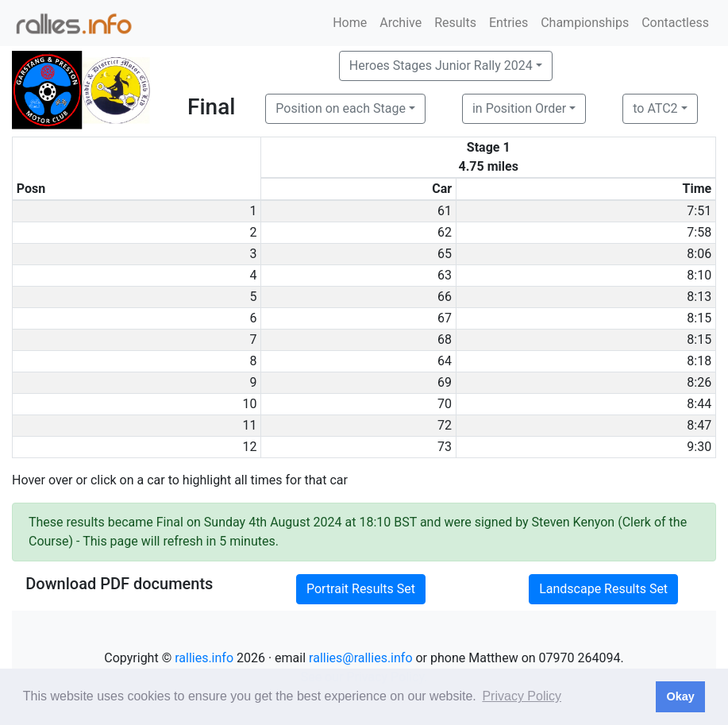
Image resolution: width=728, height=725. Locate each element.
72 (445, 425)
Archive (401, 23)
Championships (585, 23)
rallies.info (204, 658)
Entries (508, 23)
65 (445, 254)
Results (455, 23)
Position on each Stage (341, 108)
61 (445, 211)
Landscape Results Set (603, 589)
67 (445, 318)
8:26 (699, 382)
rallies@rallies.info (360, 658)
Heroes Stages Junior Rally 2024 (441, 66)
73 (445, 447)
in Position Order (519, 108)
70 (445, 404)
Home (350, 23)
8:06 (699, 254)
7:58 (699, 232)
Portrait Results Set (361, 589)
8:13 (699, 297)
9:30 (699, 447)
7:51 (699, 211)
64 (445, 361)
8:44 (699, 404)
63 (445, 275)
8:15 (699, 318)
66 (445, 297)
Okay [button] (680, 696)
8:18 (699, 361)
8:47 (699, 425)
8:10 (699, 275)
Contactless (675, 23)
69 (445, 382)
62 (445, 232)
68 (445, 339)
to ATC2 (655, 108)
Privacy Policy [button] (522, 696)
